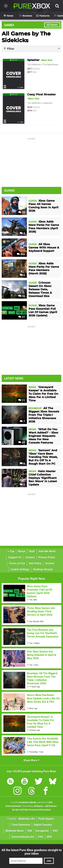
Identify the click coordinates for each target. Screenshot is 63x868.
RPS (49, 837)
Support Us (15, 557)
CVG (41, 837)
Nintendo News (15, 831)
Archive (50, 563)
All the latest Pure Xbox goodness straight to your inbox (32, 852)
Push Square (46, 819)
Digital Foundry (43, 825)
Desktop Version (43, 569)
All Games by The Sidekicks (26, 37)
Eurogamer (42, 831)
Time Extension (21, 825)
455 (21, 254)
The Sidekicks (34, 64)
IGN (30, 831)
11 (22, 400)
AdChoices (50, 806)
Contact (30, 557)
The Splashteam (50, 64)
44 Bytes (38, 806)
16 (22, 296)
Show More (32, 760)
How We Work (47, 551)
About (22, 551)
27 (22, 317)
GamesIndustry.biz (23, 837)
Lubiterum (48, 103)
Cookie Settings (20, 569)
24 (22, 442)
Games (9, 25)
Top (11, 551)
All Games (52, 25)
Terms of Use (17, 563)
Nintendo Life (27, 819)
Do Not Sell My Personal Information (32, 810)
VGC (55, 831)
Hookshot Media (28, 802)
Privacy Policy (47, 557)
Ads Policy (35, 563)
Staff (32, 551)
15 (22, 212)
